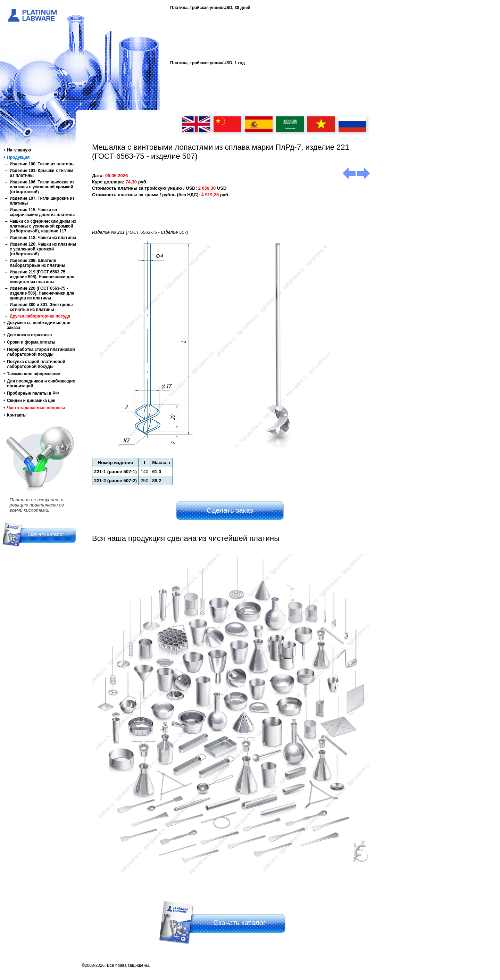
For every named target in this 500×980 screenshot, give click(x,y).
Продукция (18, 157)
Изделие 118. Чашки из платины (43, 238)
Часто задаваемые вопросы (36, 408)
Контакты (17, 415)
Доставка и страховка (30, 335)
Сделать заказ (230, 510)
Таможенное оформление (34, 374)
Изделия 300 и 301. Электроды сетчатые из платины (41, 307)
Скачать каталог (46, 534)
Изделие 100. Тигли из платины (42, 164)
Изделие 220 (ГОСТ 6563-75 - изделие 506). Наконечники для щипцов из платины (42, 293)
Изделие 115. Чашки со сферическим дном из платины (42, 212)
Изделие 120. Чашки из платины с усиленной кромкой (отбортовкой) (43, 249)
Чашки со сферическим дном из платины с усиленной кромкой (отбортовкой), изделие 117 (43, 226)
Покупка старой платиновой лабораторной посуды (36, 364)
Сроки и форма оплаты (31, 342)
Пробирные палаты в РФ (33, 393)
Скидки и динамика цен (31, 401)
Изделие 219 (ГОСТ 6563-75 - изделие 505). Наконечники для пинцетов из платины (42, 277)
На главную (19, 150)
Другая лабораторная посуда (40, 316)
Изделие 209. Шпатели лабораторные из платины (37, 263)
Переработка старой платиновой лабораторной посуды (41, 352)
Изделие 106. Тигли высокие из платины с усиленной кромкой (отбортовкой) (42, 187)
